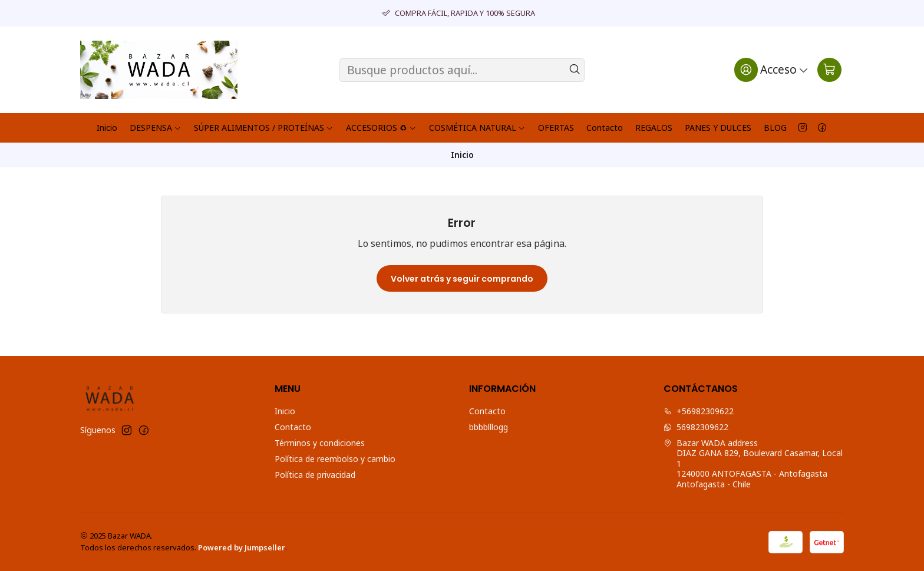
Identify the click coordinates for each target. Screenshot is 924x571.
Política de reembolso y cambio (335, 459)
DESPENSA (156, 128)
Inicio (107, 128)
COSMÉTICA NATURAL (477, 128)
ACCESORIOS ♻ (381, 128)
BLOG (775, 128)
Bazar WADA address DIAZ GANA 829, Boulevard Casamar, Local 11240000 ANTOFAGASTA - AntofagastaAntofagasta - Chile (753, 463)
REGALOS (654, 128)
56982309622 (696, 427)
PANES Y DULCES (718, 128)
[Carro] (829, 70)
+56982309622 (699, 411)
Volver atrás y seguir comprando (462, 279)
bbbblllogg (489, 427)
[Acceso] (772, 70)
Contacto (605, 128)
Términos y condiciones (320, 443)
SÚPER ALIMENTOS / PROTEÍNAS (264, 128)
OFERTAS (556, 128)
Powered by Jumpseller (242, 547)
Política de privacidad (315, 475)
